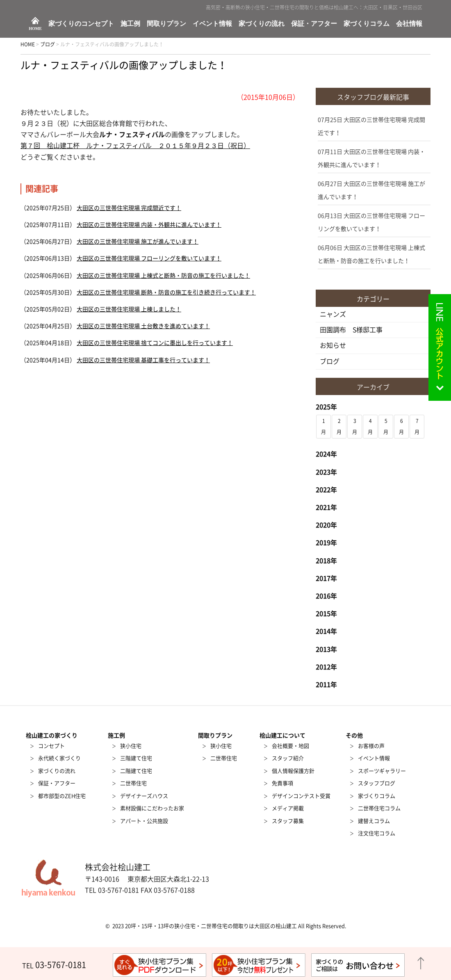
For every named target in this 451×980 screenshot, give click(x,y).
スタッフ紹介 (288, 758)
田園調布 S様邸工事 (351, 330)
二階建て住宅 (136, 771)
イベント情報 (212, 24)
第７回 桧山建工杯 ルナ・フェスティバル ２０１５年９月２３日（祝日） (135, 146)
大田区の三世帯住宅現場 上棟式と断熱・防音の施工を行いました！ (163, 276)
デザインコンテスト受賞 (301, 796)
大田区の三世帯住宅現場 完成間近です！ (129, 208)
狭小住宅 (131, 746)
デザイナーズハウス (144, 796)
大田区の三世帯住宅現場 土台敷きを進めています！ (143, 326)
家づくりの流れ (262, 24)
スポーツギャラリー (382, 771)
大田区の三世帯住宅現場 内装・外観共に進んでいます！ (149, 225)
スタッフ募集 (288, 821)
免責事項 (282, 783)
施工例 (130, 24)
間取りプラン (166, 24)
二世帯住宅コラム (379, 808)
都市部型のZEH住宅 (62, 796)
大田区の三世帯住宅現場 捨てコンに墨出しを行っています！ (155, 343)
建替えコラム (374, 821)
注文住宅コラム (377, 833)
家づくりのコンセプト (81, 24)
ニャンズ (333, 314)
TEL (54, 966)
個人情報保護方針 (293, 771)
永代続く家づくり (59, 758)
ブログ (330, 361)
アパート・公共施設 (144, 821)
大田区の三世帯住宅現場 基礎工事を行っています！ (143, 360)
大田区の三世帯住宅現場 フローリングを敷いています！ (149, 258)
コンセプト (51, 746)
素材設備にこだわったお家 (152, 808)
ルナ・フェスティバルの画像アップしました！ (124, 65)
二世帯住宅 (133, 783)
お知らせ (333, 345)
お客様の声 (371, 746)
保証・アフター (314, 24)
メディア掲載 (288, 808)
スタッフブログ (377, 783)
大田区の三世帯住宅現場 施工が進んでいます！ (138, 242)
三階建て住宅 (136, 758)
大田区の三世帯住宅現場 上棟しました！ (129, 309)
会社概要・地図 (290, 746)
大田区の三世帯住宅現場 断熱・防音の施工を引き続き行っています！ (166, 292)
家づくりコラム (367, 24)
